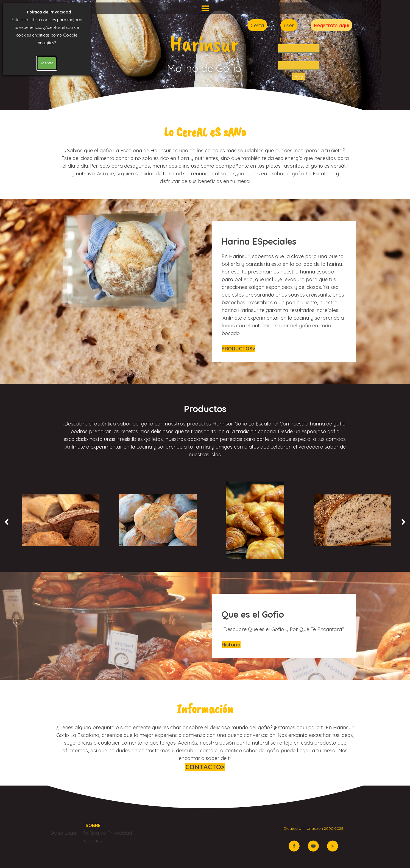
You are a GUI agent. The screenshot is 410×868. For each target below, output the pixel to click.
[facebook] (294, 846)
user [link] (289, 25)
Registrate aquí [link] (331, 25)
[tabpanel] (205, 153)
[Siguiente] (402, 522)
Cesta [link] (257, 25)
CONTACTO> (205, 767)
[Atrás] (8, 522)
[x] (333, 846)
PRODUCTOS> (238, 349)
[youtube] (313, 846)
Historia (231, 645)
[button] (61, 520)
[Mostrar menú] (205, 8)
